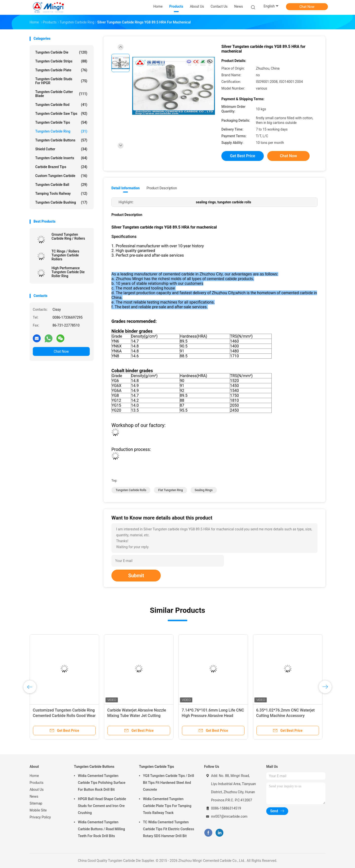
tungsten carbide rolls (131, 490)
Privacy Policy (40, 817)
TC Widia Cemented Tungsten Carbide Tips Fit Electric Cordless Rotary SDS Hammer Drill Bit (169, 829)
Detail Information (125, 188)
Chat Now (307, 7)
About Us (37, 790)
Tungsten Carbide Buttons (61, 140)
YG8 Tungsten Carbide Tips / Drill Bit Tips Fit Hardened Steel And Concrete (169, 783)
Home (34, 776)
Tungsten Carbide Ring (61, 131)
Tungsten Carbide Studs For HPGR (61, 81)
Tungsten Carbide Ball (61, 185)
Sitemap (36, 803)
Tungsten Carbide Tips (61, 122)
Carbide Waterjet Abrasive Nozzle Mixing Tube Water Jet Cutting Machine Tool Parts (137, 716)
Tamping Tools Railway (61, 193)
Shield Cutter (61, 149)
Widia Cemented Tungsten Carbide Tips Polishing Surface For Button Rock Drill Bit (102, 783)
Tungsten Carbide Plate (61, 70)
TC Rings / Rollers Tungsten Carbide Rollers (65, 255)
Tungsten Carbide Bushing (61, 202)
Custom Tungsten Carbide (61, 176)
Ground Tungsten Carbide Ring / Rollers (68, 236)
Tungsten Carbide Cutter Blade (61, 94)
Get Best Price (243, 156)
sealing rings (204, 490)
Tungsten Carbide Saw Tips (61, 114)
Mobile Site (38, 810)
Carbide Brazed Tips (61, 167)
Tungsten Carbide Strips (61, 61)
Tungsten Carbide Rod (61, 105)
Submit (136, 576)
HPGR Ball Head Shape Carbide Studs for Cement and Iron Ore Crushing (102, 806)
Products (36, 783)
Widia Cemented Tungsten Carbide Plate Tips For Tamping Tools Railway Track (167, 806)
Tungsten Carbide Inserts (61, 158)
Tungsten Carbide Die (61, 52)
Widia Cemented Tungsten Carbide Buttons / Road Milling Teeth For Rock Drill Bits (101, 829)
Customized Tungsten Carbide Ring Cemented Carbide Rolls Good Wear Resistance (64, 716)
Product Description (162, 188)
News (34, 796)
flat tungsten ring (170, 490)
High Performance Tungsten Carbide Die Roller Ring (68, 272)
